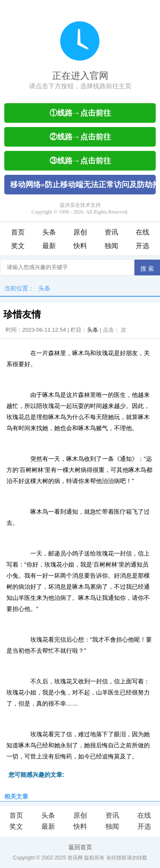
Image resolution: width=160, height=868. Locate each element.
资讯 (111, 232)
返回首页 (80, 847)
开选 (143, 246)
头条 (49, 232)
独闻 (111, 246)
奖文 (18, 246)
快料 (80, 246)
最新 (49, 246)
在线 (143, 232)
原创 (80, 232)
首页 (18, 232)
